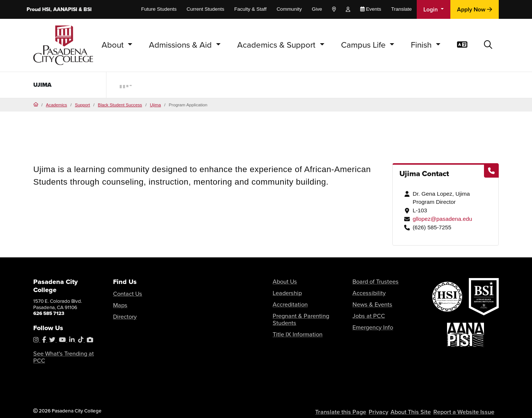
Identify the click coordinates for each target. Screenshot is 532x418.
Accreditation (287, 301)
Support (83, 105)
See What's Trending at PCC (64, 353)
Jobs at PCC (366, 311)
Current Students (205, 9)
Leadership (285, 291)
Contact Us (125, 293)
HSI (46, 9)
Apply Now (475, 9)
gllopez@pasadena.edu (442, 219)
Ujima (44, 85)
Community (289, 9)
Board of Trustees (371, 281)
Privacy (387, 404)
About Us (283, 281)
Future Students (159, 9)
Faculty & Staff (250, 9)
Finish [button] (422, 45)
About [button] (114, 45)
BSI (88, 9)
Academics (56, 105)
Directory (123, 313)
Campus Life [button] (364, 45)
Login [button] (431, 9)
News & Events (369, 301)
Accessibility (366, 291)
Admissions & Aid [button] (181, 45)
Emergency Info (370, 322)
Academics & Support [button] (277, 45)
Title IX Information (293, 322)
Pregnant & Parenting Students (306, 311)
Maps (119, 303)
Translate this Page (351, 404)
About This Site (418, 404)
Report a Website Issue (467, 404)
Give (317, 9)
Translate (402, 9)
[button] (488, 45)
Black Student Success (120, 105)
